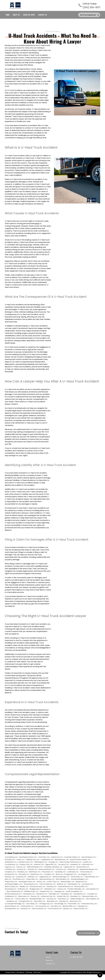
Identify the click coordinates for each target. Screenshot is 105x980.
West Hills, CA (27, 907)
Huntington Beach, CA (30, 858)
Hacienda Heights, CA (14, 887)
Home (8, 15)
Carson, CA (62, 868)
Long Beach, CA (68, 860)
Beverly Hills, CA (12, 892)
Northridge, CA (42, 909)
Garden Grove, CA (51, 863)
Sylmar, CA (56, 914)
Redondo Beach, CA (77, 868)
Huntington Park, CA (29, 885)
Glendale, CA (91, 897)
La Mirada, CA (52, 875)
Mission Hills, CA (59, 912)
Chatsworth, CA (14, 912)
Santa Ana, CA (62, 858)
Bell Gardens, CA (68, 882)
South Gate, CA (71, 880)
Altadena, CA (89, 904)
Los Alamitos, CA (49, 865)
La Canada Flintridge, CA (85, 907)
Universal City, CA (13, 902)
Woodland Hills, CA (13, 904)
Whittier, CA (23, 880)
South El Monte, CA (84, 890)
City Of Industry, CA (52, 887)
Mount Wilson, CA (91, 909)
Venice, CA (44, 885)
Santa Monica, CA (34, 887)
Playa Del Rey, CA (87, 880)
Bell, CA (8, 882)
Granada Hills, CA (88, 912)
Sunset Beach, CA (12, 860)
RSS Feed (37, 978)
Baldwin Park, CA (67, 895)
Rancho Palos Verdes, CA (16, 863)
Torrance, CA (11, 868)
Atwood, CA (86, 870)
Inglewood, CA (37, 880)
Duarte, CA (80, 899)
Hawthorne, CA (24, 877)
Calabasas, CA (53, 899)
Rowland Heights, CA (86, 882)
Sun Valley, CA (11, 909)
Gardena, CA (90, 873)
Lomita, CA (35, 865)
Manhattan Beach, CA (59, 873)
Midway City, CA (52, 860)
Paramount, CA (82, 875)
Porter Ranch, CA (42, 914)
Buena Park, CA (47, 870)
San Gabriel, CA (32, 895)
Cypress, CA (50, 868)
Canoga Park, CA (12, 907)
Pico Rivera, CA (20, 882)
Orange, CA (81, 863)
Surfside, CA (27, 860)
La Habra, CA (38, 877)
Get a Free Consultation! (88, 15)
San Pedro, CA (48, 858)
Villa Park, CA (37, 868)
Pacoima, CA (45, 912)
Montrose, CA (66, 907)
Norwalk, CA (10, 877)
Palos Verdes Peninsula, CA (17, 865)
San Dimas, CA (64, 897)
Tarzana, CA (29, 904)
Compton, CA (76, 873)
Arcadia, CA (39, 899)
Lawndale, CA (38, 875)
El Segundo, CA (61, 877)
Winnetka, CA (41, 907)
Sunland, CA (10, 914)
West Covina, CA (26, 890)
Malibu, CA (39, 890)
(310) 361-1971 (91, 6)
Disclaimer (21, 978)
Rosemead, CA (27, 892)
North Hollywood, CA (47, 897)
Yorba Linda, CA (67, 875)
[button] (100, 975)
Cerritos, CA (29, 873)
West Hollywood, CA (49, 895)
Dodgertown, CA (55, 892)
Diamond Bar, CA (73, 885)
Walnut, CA (67, 887)
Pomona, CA (69, 890)
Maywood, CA (88, 885)
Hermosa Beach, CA (13, 873)
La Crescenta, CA (30, 912)
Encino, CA (72, 902)
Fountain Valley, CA (79, 858)
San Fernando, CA (25, 914)
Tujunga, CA (73, 912)
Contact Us (43, 15)
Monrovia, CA (67, 899)
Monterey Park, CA (54, 890)
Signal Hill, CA (92, 865)
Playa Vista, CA (12, 885)
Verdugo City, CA (27, 909)
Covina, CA (83, 892)
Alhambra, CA (70, 892)
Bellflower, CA (11, 875)
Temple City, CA (83, 895)
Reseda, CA (54, 907)
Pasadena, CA (11, 899)
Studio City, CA (29, 902)
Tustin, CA (39, 860)
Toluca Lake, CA (86, 902)
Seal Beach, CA (35, 863)
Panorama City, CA (73, 909)
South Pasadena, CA (27, 897)
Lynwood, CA (10, 880)
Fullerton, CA (42, 873)
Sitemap (29, 978)
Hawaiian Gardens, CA (15, 870)
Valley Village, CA (57, 904)
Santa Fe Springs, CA (54, 880)
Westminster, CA (84, 860)
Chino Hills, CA (34, 882)
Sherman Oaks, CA (58, 902)
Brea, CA (49, 877)
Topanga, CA (11, 897)
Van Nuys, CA (42, 904)
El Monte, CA (40, 892)
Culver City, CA (57, 885)
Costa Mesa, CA (12, 858)
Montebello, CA (80, 887)
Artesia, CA (74, 870)
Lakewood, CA (33, 870)
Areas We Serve (29, 15)
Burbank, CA (43, 902)
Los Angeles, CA (76, 877)
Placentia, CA (25, 875)
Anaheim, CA (24, 868)
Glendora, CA (78, 897)
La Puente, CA (11, 890)
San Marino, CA (26, 899)
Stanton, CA (79, 865)
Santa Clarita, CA (70, 914)
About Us (16, 15)
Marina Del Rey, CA (50, 882)
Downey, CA (90, 877)
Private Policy (10, 978)
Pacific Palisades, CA (14, 895)
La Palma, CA (61, 870)
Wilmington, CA (67, 863)
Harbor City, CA (65, 865)
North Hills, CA (57, 909)
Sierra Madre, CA (74, 904)
